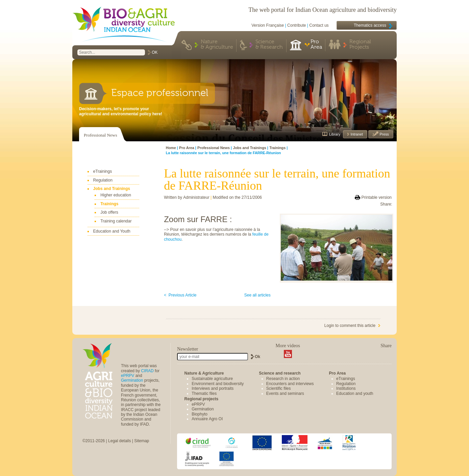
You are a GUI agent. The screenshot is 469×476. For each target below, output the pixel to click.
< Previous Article (180, 295)
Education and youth (355, 394)
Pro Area (316, 45)
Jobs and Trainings (112, 189)
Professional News (101, 135)
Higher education (116, 195)
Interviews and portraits (213, 388)
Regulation (103, 180)
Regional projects (202, 399)
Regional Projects (360, 45)
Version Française (268, 25)
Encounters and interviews (290, 384)
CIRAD (147, 371)
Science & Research (269, 45)
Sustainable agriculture (212, 379)
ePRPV (128, 376)
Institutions (346, 388)
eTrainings (103, 171)
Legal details (119, 441)
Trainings (109, 204)
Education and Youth (112, 231)
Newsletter (188, 349)
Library (335, 134)
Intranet (356, 134)
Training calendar (116, 221)
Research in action (283, 379)
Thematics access (370, 25)
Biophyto (200, 414)
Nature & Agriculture (217, 45)
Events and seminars (285, 394)
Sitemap (142, 441)
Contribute (297, 25)
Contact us (319, 25)
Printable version (377, 197)
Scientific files (279, 388)
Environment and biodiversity (218, 384)
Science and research (280, 373)
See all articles (257, 295)
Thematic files (204, 394)
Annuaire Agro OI (207, 419)
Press (384, 134)
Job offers (109, 212)
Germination (132, 380)
